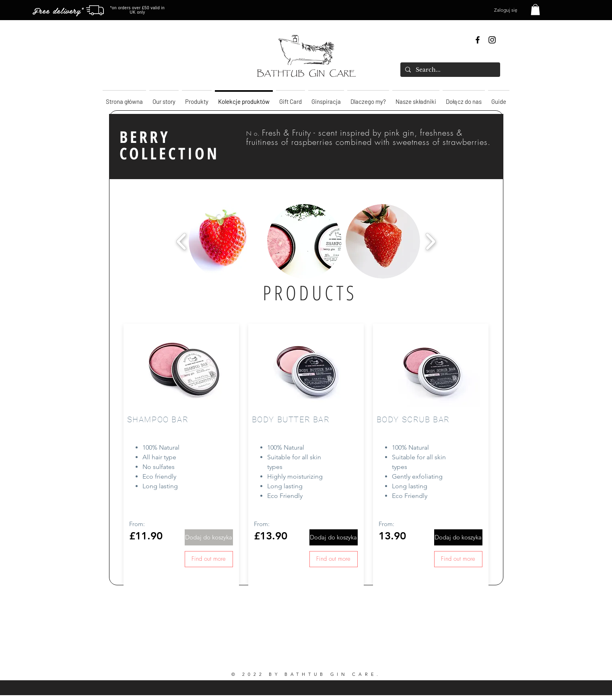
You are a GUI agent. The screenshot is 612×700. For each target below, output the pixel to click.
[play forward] (430, 241)
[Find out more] (209, 559)
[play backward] (182, 241)
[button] (535, 9)
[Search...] (449, 70)
